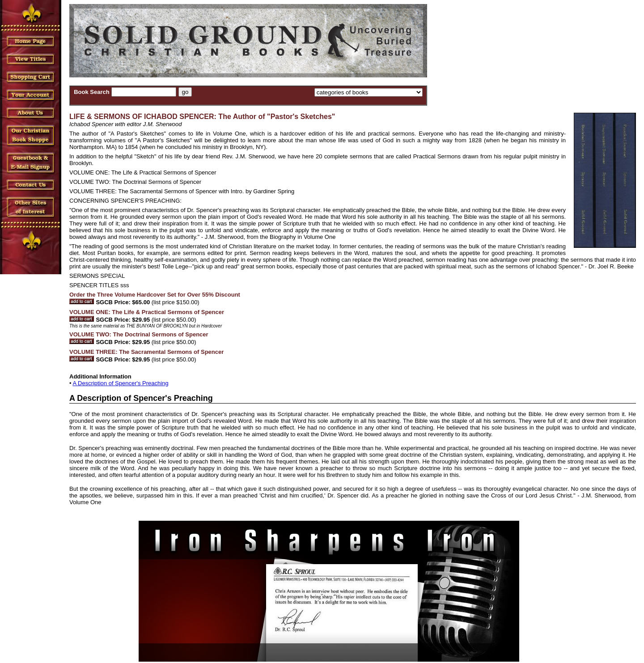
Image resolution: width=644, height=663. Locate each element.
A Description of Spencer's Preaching (120, 383)
